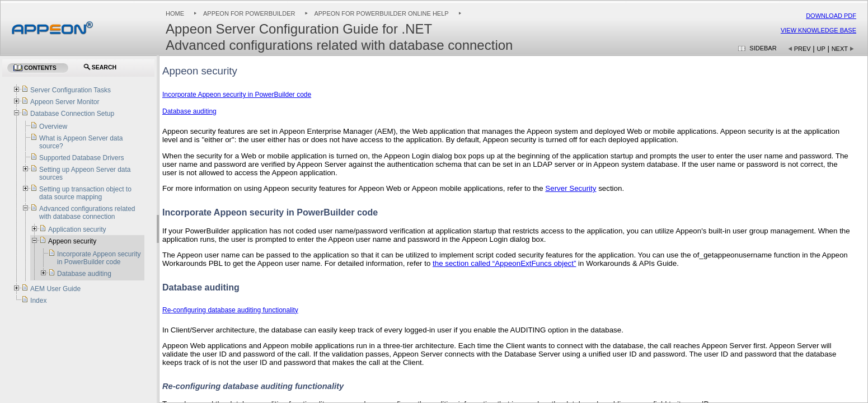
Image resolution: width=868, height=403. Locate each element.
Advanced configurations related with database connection (87, 213)
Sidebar (763, 48)
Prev (803, 49)
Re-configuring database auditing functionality (230, 310)
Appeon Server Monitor (65, 102)
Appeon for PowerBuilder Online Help (381, 13)
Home (175, 13)
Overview (53, 126)
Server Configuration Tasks (71, 90)
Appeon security (72, 241)
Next (840, 49)
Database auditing (189, 111)
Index (38, 301)
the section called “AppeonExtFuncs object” (504, 263)
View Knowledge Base (818, 30)
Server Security (571, 188)
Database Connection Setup (72, 114)
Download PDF (831, 16)
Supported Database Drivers (81, 158)
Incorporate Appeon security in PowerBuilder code (237, 95)
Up (821, 49)
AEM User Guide (55, 289)
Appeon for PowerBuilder (249, 13)
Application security (77, 229)
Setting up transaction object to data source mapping (85, 193)
